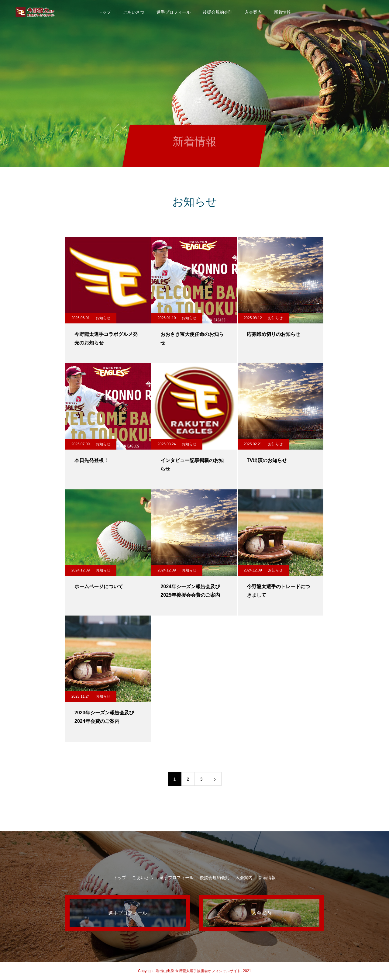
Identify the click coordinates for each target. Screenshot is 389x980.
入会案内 (253, 12)
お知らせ (103, 318)
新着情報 (282, 12)
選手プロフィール (174, 12)
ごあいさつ (134, 12)
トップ (105, 12)
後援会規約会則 (218, 12)
